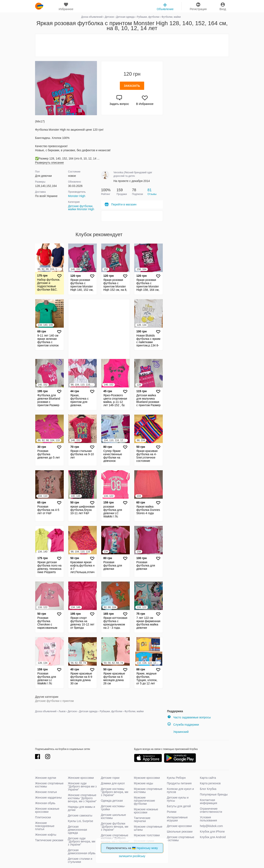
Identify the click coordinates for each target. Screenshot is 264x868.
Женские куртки (46, 778)
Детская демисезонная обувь (82, 852)
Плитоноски (43, 817)
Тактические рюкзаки (49, 840)
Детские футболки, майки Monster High (81, 208)
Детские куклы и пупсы (178, 799)
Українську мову (147, 848)
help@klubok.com (211, 826)
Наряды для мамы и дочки (81, 808)
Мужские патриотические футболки (144, 801)
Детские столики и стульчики (80, 860)
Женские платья (46, 792)
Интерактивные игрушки (177, 819)
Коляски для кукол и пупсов (180, 790)
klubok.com (39, 6)
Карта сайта (208, 778)
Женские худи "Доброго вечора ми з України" (82, 786)
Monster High (77, 196)
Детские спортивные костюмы (181, 839)
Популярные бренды (214, 794)
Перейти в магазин (120, 204)
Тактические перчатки (142, 819)
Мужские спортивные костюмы (148, 790)
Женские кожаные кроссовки (47, 810)
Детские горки (110, 778)
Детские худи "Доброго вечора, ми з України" (82, 841)
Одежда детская (112, 801)
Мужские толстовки (147, 835)
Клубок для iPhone (212, 832)
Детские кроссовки (179, 826)
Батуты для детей (179, 806)
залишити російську (132, 856)
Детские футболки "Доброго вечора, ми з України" (115, 827)
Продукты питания (179, 783)
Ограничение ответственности (211, 810)
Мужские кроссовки (147, 778)
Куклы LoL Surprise (80, 821)
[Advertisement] (132, 45)
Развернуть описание (49, 163)
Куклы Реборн (176, 778)
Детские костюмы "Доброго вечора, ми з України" (115, 792)
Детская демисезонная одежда (77, 830)
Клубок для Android (213, 837)
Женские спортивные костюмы (49, 785)
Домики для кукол (113, 783)
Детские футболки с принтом (54, 701)
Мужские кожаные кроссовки (146, 811)
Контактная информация (208, 802)
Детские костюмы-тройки (113, 808)
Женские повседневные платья (45, 826)
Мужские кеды (143, 783)
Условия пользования (208, 819)
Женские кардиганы (48, 798)
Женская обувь (45, 803)
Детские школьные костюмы (113, 816)
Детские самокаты (80, 815)
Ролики (172, 812)
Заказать (132, 86)
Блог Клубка (208, 789)
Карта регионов (210, 783)
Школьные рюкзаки (180, 832)
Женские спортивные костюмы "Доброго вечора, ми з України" (82, 798)
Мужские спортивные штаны (148, 828)
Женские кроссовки (81, 778)
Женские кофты (46, 835)
